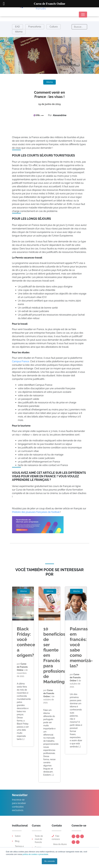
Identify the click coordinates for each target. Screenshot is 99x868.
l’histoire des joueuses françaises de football (36, 512)
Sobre (18, 836)
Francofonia (35, 27)
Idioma (19, 32)
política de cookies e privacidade (35, 854)
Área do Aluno (60, 844)
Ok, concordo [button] (49, 861)
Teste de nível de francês (39, 839)
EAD (18, 27)
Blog (17, 841)
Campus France (21, 361)
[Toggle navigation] (83, 15)
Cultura (54, 27)
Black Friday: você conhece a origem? (26, 642)
